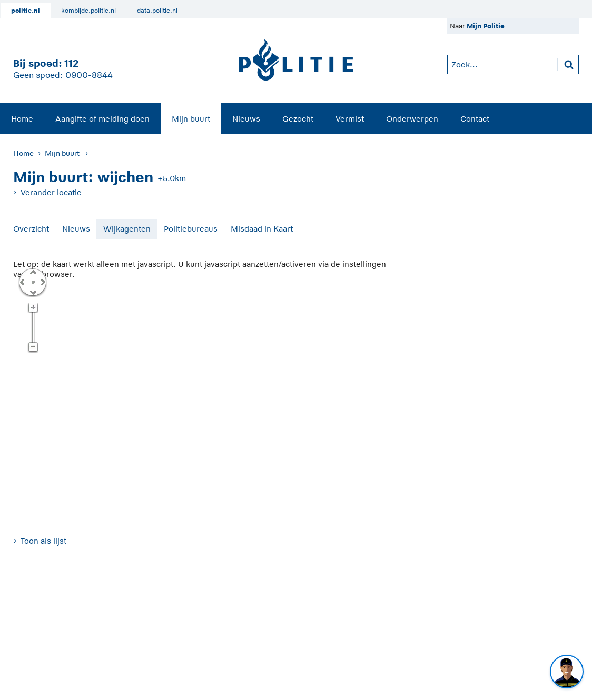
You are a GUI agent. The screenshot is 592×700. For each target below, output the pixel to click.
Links (22, 282)
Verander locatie (51, 192)
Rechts (42, 282)
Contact (475, 119)
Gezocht (298, 119)
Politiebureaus (191, 229)
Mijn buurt (191, 119)
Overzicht (31, 229)
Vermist (350, 119)
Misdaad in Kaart (262, 229)
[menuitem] (22, 118)
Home (22, 119)
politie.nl (26, 11)
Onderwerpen (412, 119)
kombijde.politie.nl (88, 11)
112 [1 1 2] (71, 63)
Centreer (33, 282)
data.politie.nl (157, 11)
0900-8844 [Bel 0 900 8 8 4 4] (89, 75)
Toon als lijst (43, 541)
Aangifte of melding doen (102, 119)
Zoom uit (33, 347)
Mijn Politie (486, 26)
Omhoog (33, 272)
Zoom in (33, 308)
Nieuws (246, 119)
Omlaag (33, 292)
